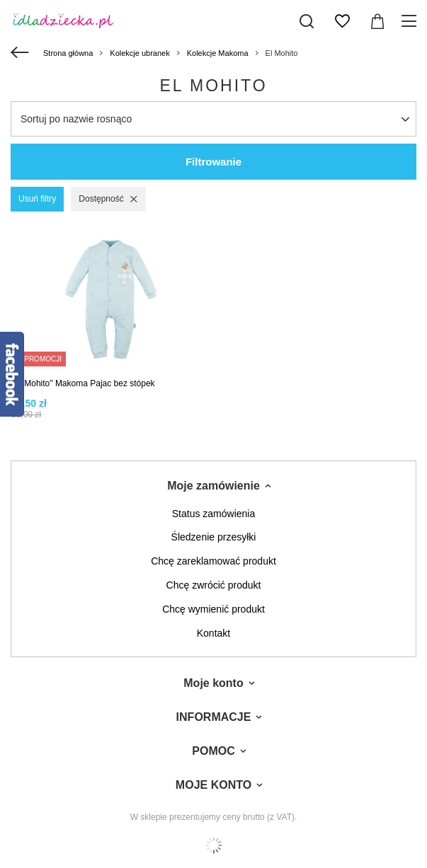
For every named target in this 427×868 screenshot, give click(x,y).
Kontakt (213, 633)
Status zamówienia (214, 514)
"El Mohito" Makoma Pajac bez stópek (83, 383)
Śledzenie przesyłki (214, 537)
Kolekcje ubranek (140, 53)
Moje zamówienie (213, 486)
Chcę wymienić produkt (213, 609)
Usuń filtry (37, 199)
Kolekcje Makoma (218, 53)
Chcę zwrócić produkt (214, 585)
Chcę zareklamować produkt (213, 561)
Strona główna (68, 53)
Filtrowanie (213, 162)
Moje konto (213, 683)
